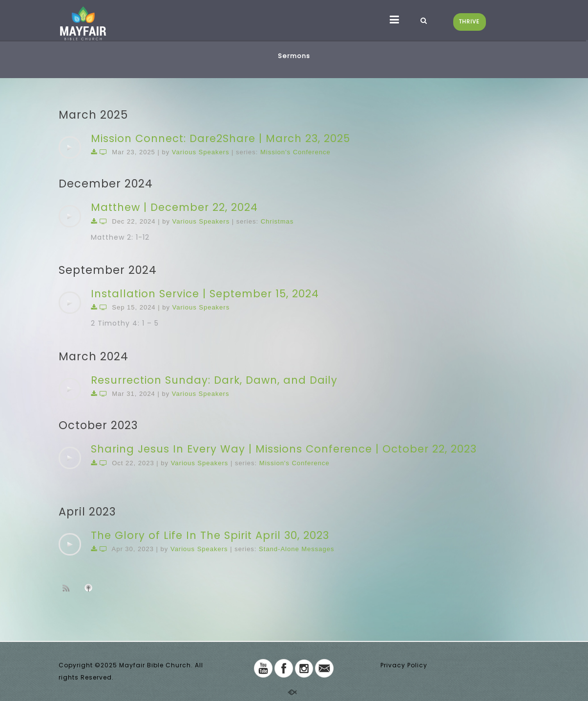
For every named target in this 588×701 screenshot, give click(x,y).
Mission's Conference (295, 152)
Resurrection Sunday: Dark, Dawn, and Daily (214, 380)
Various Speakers (201, 152)
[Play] (70, 147)
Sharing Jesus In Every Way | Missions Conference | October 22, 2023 (284, 449)
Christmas (277, 221)
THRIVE (469, 22)
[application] (70, 147)
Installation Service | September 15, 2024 (205, 294)
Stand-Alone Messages (296, 549)
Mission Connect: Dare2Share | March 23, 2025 (220, 138)
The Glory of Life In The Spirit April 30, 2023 (210, 535)
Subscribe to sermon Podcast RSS (68, 588)
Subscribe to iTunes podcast (90, 588)
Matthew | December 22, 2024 (174, 207)
